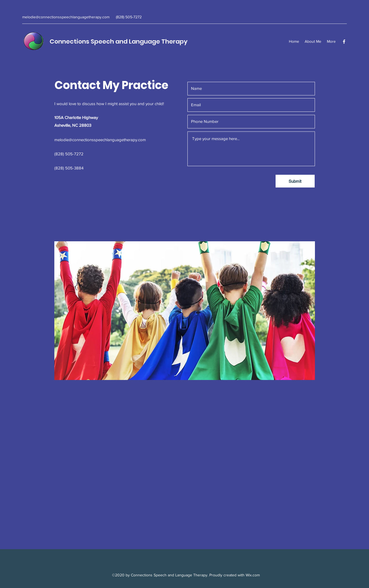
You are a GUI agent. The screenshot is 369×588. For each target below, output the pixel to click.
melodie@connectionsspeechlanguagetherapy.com (66, 17)
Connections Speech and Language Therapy (119, 41)
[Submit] (295, 181)
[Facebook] (344, 42)
